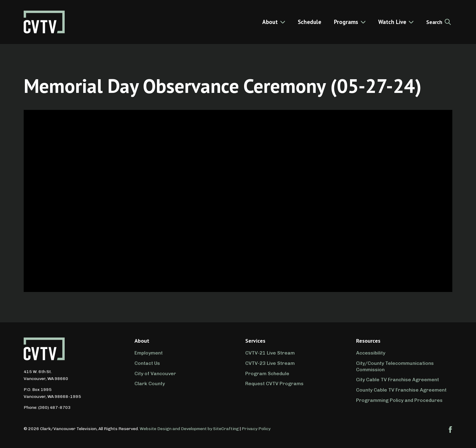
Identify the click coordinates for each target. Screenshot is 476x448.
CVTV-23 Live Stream (270, 363)
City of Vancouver (155, 373)
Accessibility (371, 353)
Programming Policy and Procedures (399, 400)
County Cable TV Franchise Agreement (401, 390)
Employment (149, 353)
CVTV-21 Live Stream (270, 353)
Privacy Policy (256, 429)
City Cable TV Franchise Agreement (398, 380)
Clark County (150, 384)
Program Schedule (267, 373)
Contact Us (147, 363)
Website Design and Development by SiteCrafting (189, 429)
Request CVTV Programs (274, 384)
